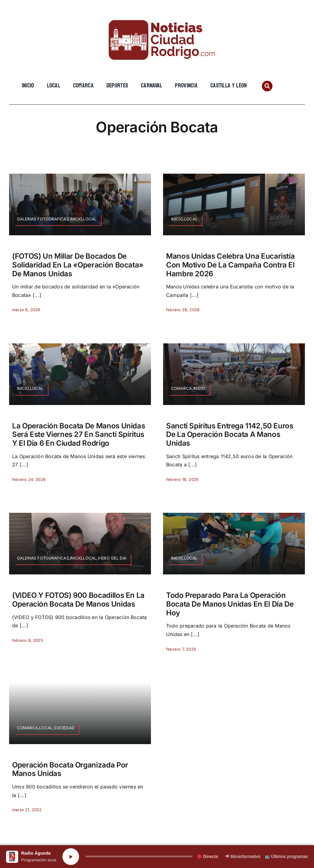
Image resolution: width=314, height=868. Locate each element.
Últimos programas (287, 856)
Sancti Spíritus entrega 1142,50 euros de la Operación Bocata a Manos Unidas (230, 435)
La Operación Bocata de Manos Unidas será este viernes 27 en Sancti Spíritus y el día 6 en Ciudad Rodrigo (78, 435)
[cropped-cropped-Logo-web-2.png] (157, 14)
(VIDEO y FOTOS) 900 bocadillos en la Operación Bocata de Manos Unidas (78, 600)
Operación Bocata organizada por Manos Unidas (70, 769)
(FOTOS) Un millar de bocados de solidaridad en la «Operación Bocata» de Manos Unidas (78, 265)
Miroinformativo (242, 856)
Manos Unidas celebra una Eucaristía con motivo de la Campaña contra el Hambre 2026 (230, 265)
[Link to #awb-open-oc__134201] (267, 86)
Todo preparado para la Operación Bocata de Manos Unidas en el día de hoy (230, 604)
